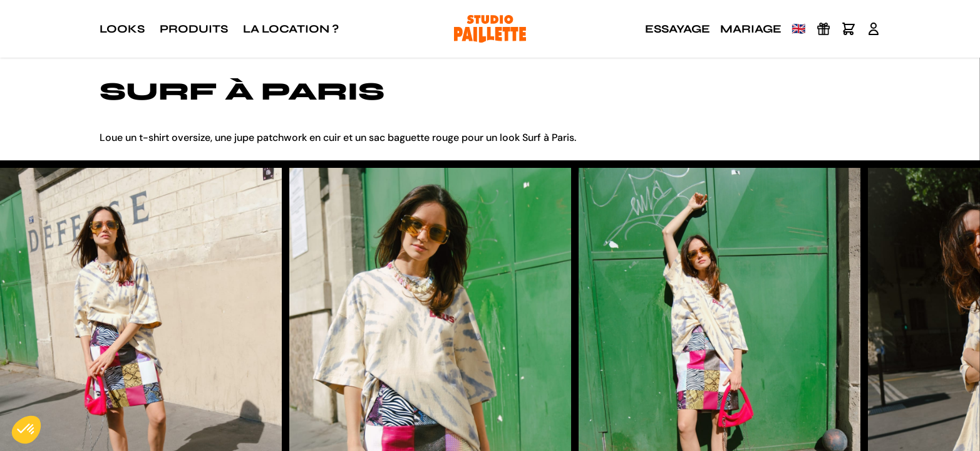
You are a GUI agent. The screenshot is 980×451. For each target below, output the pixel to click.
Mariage (751, 29)
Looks (122, 29)
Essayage (678, 29)
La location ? (291, 29)
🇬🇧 (798, 29)
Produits (194, 29)
